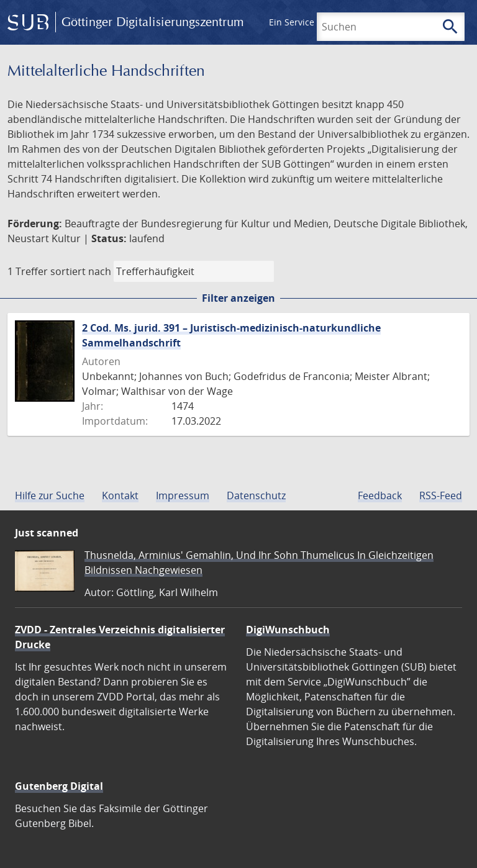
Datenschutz (256, 495)
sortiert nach (81, 271)
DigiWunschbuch (288, 630)
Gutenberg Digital (59, 786)
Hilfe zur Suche (50, 495)
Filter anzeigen (238, 298)
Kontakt (120, 495)
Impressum (183, 495)
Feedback (380, 495)
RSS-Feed (441, 495)
